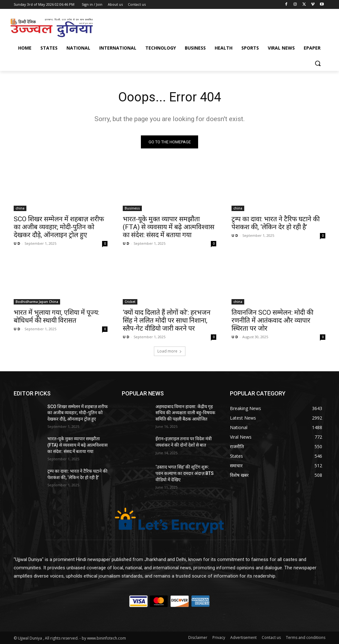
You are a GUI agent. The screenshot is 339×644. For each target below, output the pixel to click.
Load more (170, 351)
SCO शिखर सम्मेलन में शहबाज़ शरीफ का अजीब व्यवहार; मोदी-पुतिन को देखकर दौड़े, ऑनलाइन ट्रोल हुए (59, 227)
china (20, 208)
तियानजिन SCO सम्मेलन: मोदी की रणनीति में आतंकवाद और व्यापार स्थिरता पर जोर (272, 321)
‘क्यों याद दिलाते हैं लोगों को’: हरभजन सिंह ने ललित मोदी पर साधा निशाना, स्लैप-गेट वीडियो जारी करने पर (167, 321)
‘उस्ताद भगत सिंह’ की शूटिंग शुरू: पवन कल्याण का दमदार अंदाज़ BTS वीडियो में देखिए (185, 473)
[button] (318, 63)
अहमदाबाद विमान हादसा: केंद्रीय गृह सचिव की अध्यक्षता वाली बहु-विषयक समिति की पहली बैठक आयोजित (185, 413)
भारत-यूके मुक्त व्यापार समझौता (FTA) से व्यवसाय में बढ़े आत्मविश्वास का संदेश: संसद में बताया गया (169, 227)
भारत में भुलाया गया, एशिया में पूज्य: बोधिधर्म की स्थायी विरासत (56, 317)
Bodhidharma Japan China (37, 302)
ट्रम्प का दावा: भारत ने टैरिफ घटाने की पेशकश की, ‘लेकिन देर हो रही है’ (276, 223)
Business (132, 208)
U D (17, 243)
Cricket (130, 302)
